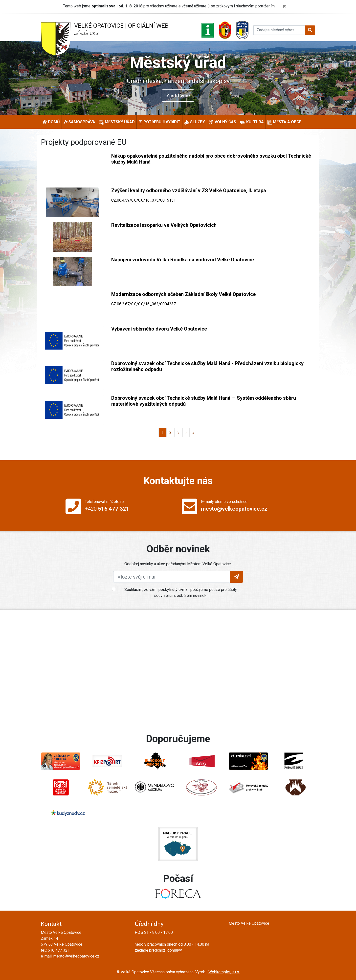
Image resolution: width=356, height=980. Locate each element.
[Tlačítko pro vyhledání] (310, 30)
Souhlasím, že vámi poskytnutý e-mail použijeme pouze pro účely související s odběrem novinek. (181, 593)
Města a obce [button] (284, 122)
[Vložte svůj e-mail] (172, 577)
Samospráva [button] (79, 122)
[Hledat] (279, 30)
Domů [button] (51, 122)
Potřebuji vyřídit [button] (159, 122)
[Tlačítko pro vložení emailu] (236, 577)
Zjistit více (178, 96)
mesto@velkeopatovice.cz (76, 956)
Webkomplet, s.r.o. (224, 972)
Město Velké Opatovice (249, 923)
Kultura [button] (252, 122)
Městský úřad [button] (117, 122)
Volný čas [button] (222, 122)
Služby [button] (195, 122)
